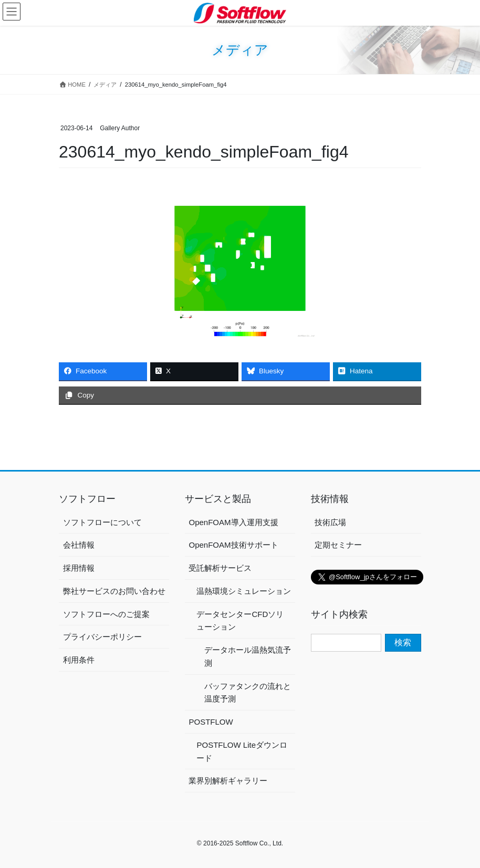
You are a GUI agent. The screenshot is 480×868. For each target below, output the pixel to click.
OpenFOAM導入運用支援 (233, 522)
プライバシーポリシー (102, 637)
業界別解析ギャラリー (228, 781)
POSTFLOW (211, 722)
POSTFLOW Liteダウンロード (242, 751)
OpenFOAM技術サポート (233, 545)
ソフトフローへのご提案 (106, 614)
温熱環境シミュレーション (244, 591)
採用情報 (79, 568)
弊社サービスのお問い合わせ (114, 591)
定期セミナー (338, 545)
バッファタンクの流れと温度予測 (248, 693)
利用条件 (79, 660)
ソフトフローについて (102, 522)
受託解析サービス (220, 568)
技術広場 (330, 522)
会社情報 (79, 545)
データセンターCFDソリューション (240, 621)
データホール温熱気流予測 (248, 656)
